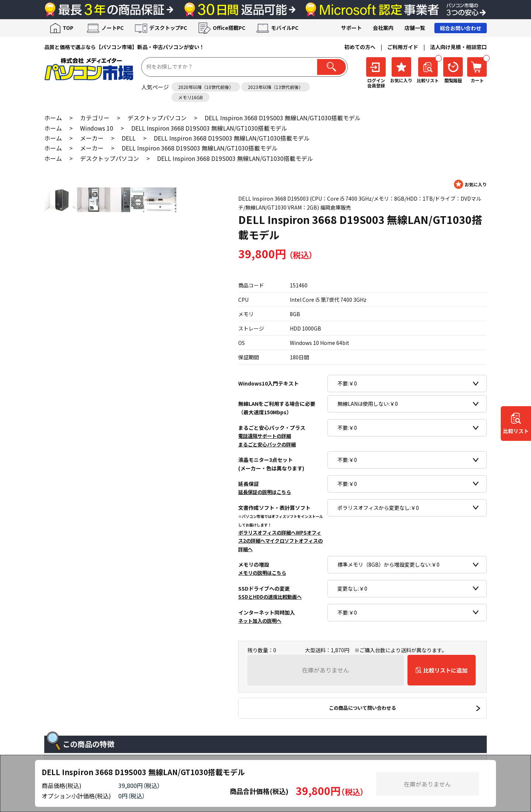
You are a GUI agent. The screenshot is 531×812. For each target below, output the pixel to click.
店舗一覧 (415, 28)
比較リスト (516, 431)
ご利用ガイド (403, 47)
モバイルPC (285, 28)
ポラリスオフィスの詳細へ (267, 533)
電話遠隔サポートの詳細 (265, 436)
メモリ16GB (190, 97)
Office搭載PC (229, 28)
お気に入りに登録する (470, 184)
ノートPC (112, 28)
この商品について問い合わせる (362, 708)
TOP (68, 28)
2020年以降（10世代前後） (206, 87)
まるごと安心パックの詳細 (267, 444)
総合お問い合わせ (461, 28)
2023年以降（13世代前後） (275, 87)
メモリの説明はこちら (262, 573)
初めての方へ (360, 47)
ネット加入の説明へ (260, 621)
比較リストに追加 (445, 670)
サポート (351, 28)
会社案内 (383, 28)
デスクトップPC (168, 28)
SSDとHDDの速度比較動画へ (270, 597)
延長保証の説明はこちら (265, 492)
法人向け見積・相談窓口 (458, 47)
